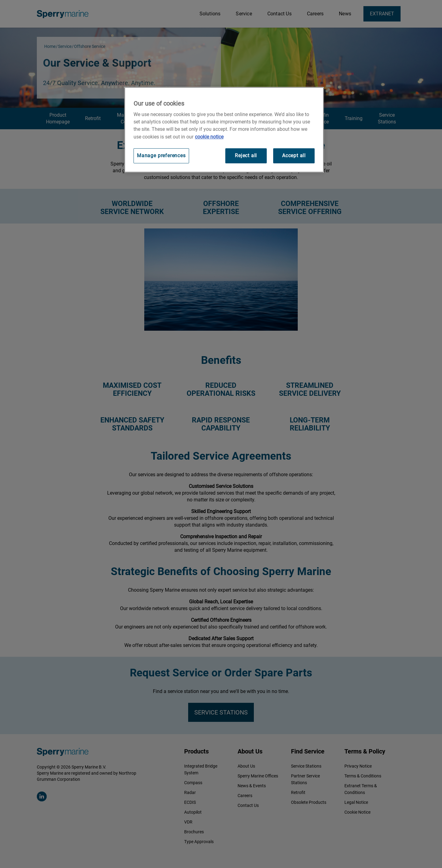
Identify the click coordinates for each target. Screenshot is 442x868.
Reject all (246, 156)
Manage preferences (161, 156)
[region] (224, 130)
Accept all (294, 156)
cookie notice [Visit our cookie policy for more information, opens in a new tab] (209, 137)
